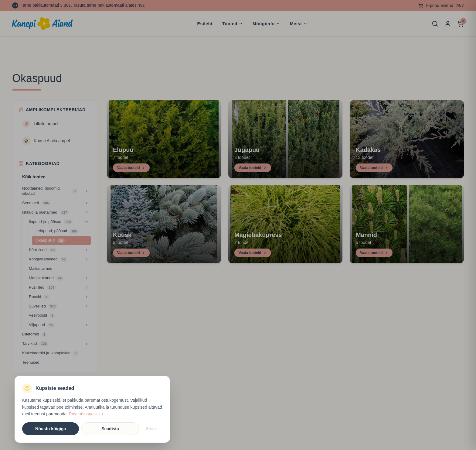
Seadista (110, 429)
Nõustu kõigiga (51, 429)
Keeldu (152, 429)
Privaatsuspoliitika (86, 414)
